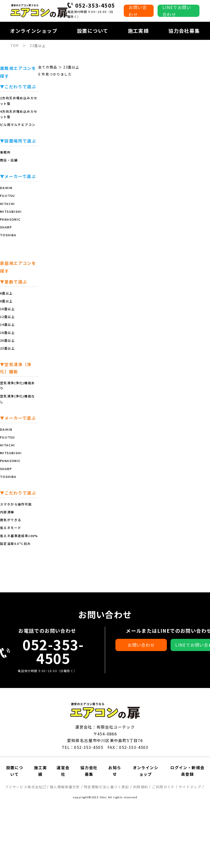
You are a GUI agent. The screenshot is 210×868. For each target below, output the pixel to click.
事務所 (5, 152)
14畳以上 (7, 324)
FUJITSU (7, 196)
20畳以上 (7, 340)
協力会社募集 (184, 31)
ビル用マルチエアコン (18, 125)
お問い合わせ (138, 11)
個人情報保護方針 (65, 787)
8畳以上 (6, 301)
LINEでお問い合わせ (177, 11)
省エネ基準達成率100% (19, 536)
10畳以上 (7, 309)
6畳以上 (6, 293)
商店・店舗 (9, 160)
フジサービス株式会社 (25, 787)
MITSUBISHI (11, 211)
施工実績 (138, 31)
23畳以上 (7, 348)
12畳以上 (7, 317)
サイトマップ (190, 787)
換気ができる (11, 520)
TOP (15, 45)
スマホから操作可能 (16, 504)
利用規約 (141, 787)
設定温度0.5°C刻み (15, 544)
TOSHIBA (8, 235)
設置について (93, 31)
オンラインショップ (34, 31)
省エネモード (11, 528)
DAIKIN (6, 188)
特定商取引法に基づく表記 (106, 787)
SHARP (6, 227)
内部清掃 (7, 512)
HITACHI (7, 204)
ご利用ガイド (163, 787)
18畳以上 (7, 333)
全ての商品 (48, 67)
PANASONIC (10, 219)
